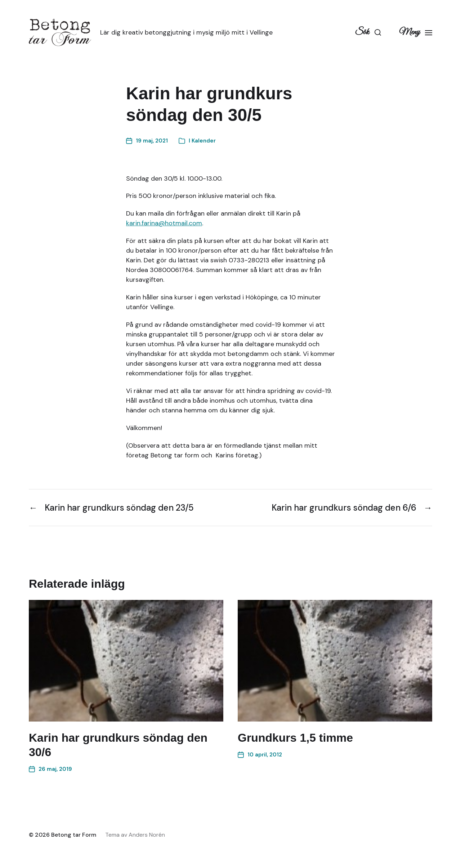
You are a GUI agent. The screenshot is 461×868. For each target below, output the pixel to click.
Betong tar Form (74, 835)
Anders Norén (147, 835)
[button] (368, 32)
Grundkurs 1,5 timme (295, 738)
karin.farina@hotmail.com (164, 223)
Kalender (204, 141)
